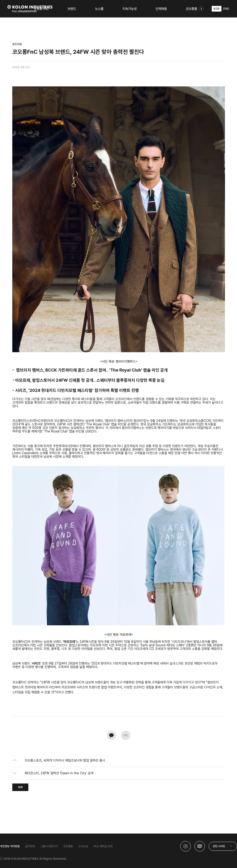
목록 (20, 787)
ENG (226, 9)
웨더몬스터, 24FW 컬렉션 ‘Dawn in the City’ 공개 (59, 773)
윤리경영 (30, 846)
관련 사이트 (219, 846)
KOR (217, 9)
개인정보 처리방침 (10, 846)
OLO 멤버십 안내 (103, 846)
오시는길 (83, 846)
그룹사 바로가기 (49, 846)
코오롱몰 (68, 846)
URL (126, 735)
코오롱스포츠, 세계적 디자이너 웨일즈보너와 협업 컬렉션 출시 (65, 760)
